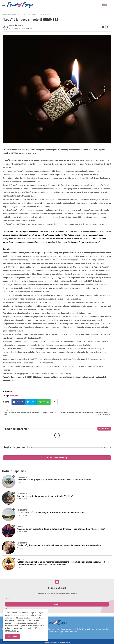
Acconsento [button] (13, 636)
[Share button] (54, 402)
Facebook (20, 402)
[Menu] (4, 5)
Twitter (32, 402)
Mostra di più (104, 429)
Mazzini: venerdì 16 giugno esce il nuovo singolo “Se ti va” (45, 496)
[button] (105, 5)
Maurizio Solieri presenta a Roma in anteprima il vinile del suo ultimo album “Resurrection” (61, 529)
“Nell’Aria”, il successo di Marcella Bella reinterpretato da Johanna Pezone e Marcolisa (59, 545)
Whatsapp (45, 402)
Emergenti (17, 14)
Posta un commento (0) (57, 458)
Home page (7, 14)
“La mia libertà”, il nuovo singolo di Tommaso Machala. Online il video (51, 513)
